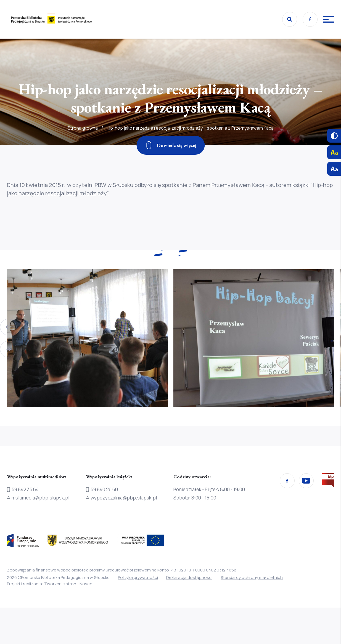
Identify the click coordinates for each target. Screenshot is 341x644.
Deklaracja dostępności (189, 577)
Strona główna (83, 139)
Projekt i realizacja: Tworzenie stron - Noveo (50, 584)
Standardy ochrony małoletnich (252, 577)
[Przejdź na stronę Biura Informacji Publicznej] (328, 482)
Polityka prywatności (138, 577)
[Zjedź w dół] (170, 145)
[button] (8, 327)
